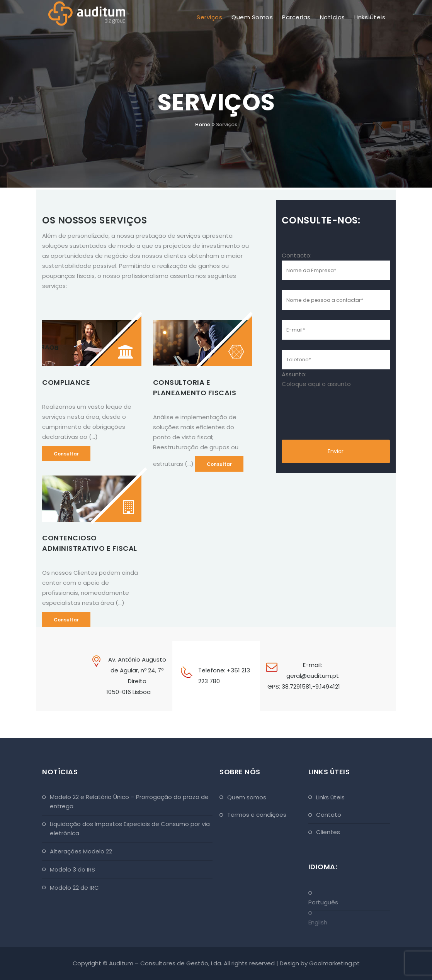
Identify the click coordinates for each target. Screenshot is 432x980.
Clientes (328, 832)
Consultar (66, 454)
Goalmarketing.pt (334, 963)
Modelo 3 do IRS (72, 869)
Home (203, 124)
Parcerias (296, 17)
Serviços (209, 17)
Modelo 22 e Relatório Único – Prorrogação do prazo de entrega (129, 801)
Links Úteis (370, 17)
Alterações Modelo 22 (81, 851)
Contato (329, 815)
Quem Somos (252, 17)
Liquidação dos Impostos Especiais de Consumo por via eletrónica (130, 829)
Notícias (333, 17)
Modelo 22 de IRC (74, 888)
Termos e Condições (257, 815)
